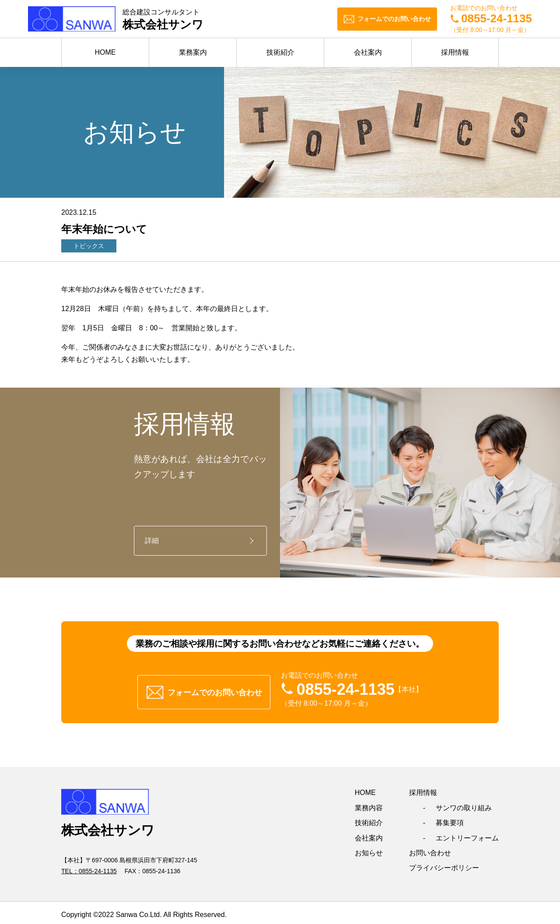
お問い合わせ (430, 849)
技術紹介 (280, 52)
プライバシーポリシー (444, 864)
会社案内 (368, 52)
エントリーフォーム (467, 834)
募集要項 (450, 819)
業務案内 (193, 52)
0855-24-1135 (98, 867)
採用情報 (455, 52)
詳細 (152, 541)
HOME (105, 52)
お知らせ (369, 849)
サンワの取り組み (464, 804)
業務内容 (369, 804)
